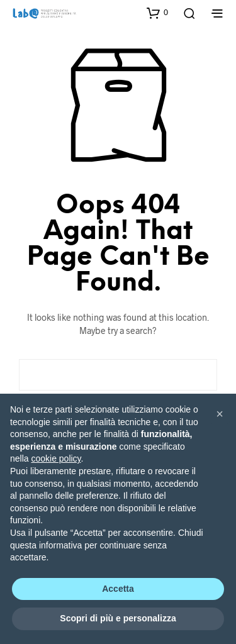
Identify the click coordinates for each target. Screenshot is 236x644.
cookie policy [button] (56, 458)
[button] (157, 13)
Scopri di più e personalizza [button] (118, 618)
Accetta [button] (118, 589)
